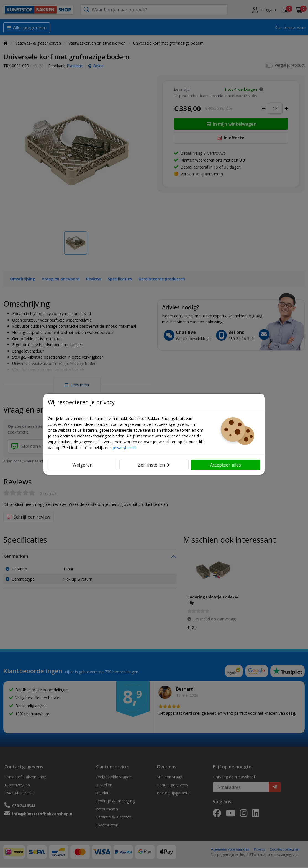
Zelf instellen (154, 465)
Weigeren (82, 465)
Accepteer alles (225, 465)
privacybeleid (124, 448)
